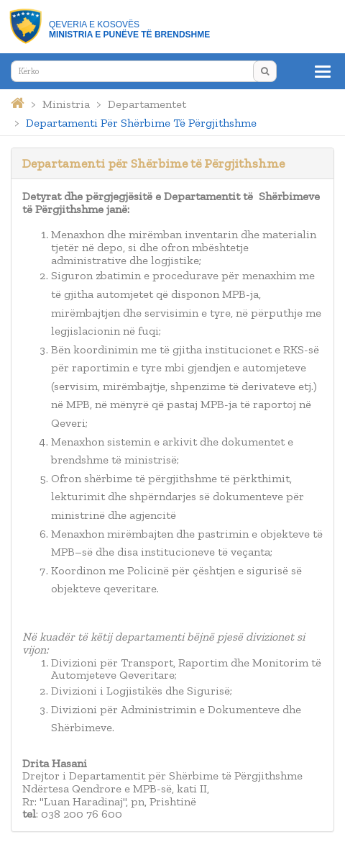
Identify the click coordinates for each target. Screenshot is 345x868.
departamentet (147, 104)
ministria (66, 104)
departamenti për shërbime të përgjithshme (141, 123)
